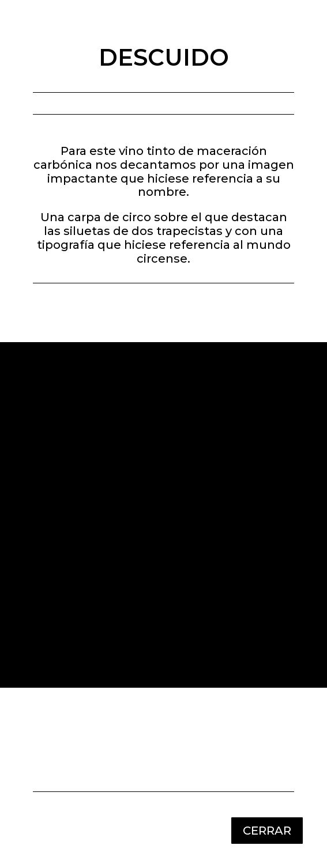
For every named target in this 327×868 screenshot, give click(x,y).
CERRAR (267, 831)
